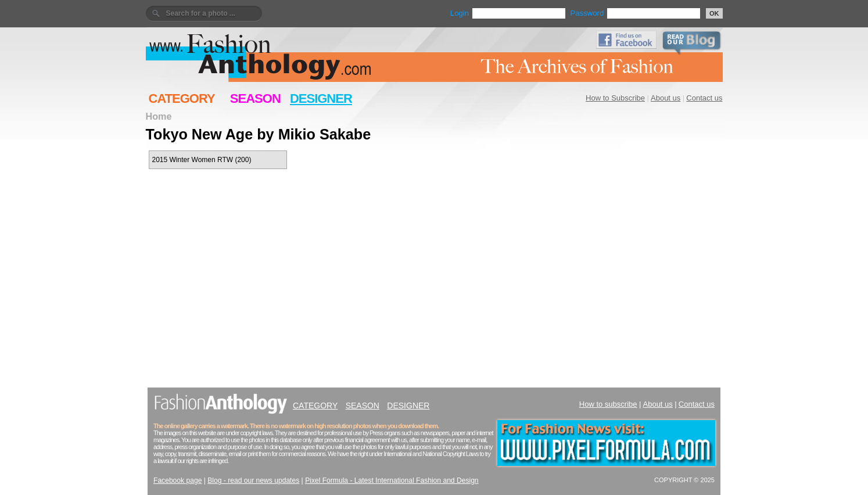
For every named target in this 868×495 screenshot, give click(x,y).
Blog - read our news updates (253, 480)
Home (159, 116)
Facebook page (177, 480)
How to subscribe (608, 404)
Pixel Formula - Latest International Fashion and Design (392, 480)
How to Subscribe (615, 98)
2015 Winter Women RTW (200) (202, 160)
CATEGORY (182, 98)
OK (714, 13)
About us (666, 98)
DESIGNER (321, 98)
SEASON (255, 98)
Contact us (704, 98)
